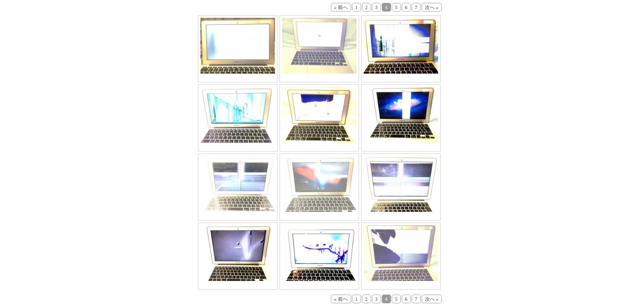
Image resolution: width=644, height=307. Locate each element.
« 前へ (341, 7)
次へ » (432, 7)
